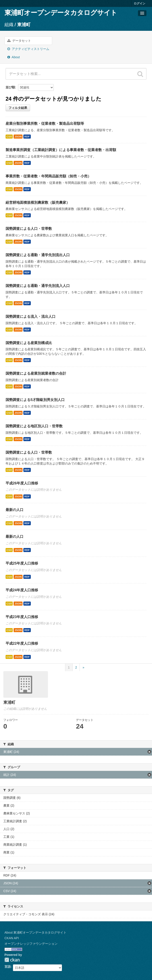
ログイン (140, 3)
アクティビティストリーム (28, 49)
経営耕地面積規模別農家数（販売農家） (38, 202)
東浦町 (24, 25)
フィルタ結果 (18, 108)
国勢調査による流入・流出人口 (31, 317)
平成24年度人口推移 (22, 590)
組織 (9, 25)
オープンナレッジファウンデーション (31, 944)
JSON (18, 137)
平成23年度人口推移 (22, 617)
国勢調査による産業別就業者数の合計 (36, 373)
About (14, 57)
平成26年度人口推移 (22, 483)
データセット (19, 41)
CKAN (12, 960)
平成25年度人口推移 (22, 563)
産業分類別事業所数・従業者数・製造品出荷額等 (45, 124)
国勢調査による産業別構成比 (29, 343)
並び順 (10, 87)
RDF (27, 137)
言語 (8, 967)
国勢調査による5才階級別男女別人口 (35, 400)
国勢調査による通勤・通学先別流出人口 (38, 255)
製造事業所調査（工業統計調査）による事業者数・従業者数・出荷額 (61, 150)
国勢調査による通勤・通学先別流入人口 (38, 286)
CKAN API (12, 938)
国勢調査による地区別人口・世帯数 (34, 426)
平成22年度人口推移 (22, 643)
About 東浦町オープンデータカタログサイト (35, 932)
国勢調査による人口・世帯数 (29, 229)
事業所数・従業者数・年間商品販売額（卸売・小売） (48, 176)
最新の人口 (14, 510)
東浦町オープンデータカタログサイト (61, 13)
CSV (9, 137)
